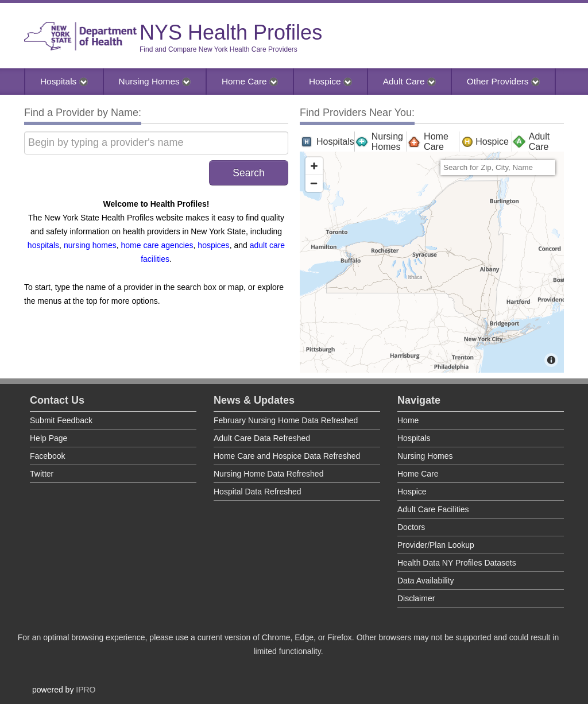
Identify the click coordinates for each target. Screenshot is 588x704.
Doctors (411, 527)
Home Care (250, 81)
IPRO (86, 690)
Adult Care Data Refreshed (262, 438)
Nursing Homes (155, 81)
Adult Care (409, 81)
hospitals (43, 245)
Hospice (330, 81)
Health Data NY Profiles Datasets (457, 563)
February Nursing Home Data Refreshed (286, 420)
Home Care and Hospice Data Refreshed (287, 456)
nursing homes (90, 245)
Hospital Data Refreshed (258, 492)
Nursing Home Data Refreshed (268, 474)
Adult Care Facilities (433, 509)
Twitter (42, 474)
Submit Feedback (61, 420)
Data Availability (426, 581)
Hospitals (64, 81)
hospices (213, 245)
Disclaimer (416, 598)
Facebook (47, 456)
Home (408, 420)
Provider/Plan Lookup (436, 545)
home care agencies (157, 245)
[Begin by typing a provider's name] (156, 143)
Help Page (49, 438)
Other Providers (503, 81)
